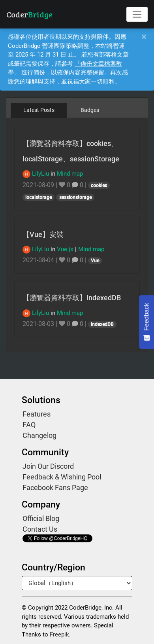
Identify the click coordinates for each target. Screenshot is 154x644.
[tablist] (77, 110)
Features (37, 414)
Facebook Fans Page (55, 488)
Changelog (39, 435)
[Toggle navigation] (137, 14)
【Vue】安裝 (43, 234)
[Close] (144, 37)
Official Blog (41, 518)
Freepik (59, 635)
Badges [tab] (90, 110)
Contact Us (40, 529)
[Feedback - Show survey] (146, 322)
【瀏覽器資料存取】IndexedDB (72, 298)
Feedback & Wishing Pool (62, 477)
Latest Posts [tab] (39, 110)
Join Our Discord (48, 466)
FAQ (29, 425)
